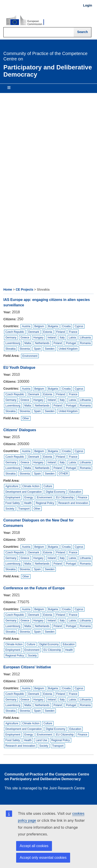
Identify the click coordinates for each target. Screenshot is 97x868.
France (73, 332)
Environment (30, 356)
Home (8, 289)
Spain (37, 349)
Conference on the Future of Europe (34, 588)
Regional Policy (45, 503)
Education (75, 492)
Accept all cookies (34, 846)
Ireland (52, 338)
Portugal (71, 343)
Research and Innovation (73, 503)
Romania (85, 343)
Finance (83, 497)
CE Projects (25, 289)
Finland (61, 332)
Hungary (38, 338)
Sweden (50, 349)
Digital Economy (56, 492)
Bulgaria (53, 326)
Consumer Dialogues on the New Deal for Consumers (39, 523)
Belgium (39, 326)
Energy (29, 497)
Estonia (48, 332)
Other (26, 418)
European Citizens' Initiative (27, 667)
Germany (11, 338)
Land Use (41, 740)
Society (10, 509)
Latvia (72, 338)
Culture (48, 486)
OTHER (63, 474)
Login (88, 5)
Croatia (66, 326)
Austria (26, 326)
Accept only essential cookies (43, 858)
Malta (28, 343)
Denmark (34, 332)
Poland (58, 343)
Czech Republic (15, 332)
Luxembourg (13, 343)
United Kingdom (68, 349)
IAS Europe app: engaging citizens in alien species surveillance (47, 302)
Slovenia (25, 349)
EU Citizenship (65, 497)
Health (28, 503)
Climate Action (31, 486)
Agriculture (12, 486)
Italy (62, 338)
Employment (13, 497)
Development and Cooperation (24, 492)
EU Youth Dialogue (19, 368)
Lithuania (85, 338)
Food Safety (13, 503)
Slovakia (10, 349)
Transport (24, 509)
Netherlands (42, 343)
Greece (25, 338)
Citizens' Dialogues (20, 430)
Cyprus (79, 326)
